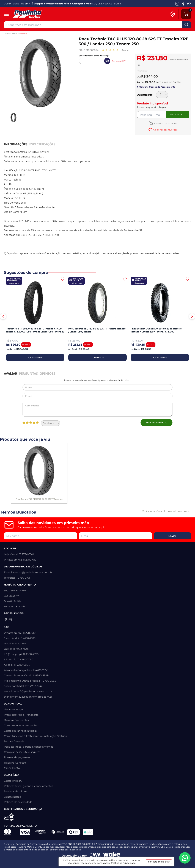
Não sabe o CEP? (119, 61)
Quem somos (12, 797)
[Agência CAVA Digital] (95, 856)
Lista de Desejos (14, 709)
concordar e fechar (159, 862)
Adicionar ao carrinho (165, 124)
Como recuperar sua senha (20, 725)
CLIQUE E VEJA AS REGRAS (107, 4)
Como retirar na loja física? (20, 731)
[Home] (41, 14)
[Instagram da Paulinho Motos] (177, 4)
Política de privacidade (18, 802)
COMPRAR (35, 357)
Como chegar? (13, 781)
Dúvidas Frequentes (16, 720)
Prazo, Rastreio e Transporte (21, 715)
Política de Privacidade (123, 863)
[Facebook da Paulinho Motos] (183, 4)
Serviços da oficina (16, 791)
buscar (186, 25)
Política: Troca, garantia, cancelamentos (29, 747)
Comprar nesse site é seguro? (22, 752)
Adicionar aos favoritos (165, 130)
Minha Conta (12, 768)
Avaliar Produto (156, 422)
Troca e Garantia (14, 741)
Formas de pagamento (18, 757)
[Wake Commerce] (112, 856)
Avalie (125, 50)
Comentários (97, 409)
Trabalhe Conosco (15, 763)
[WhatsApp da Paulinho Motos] (189, 4)
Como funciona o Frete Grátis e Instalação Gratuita (35, 736)
